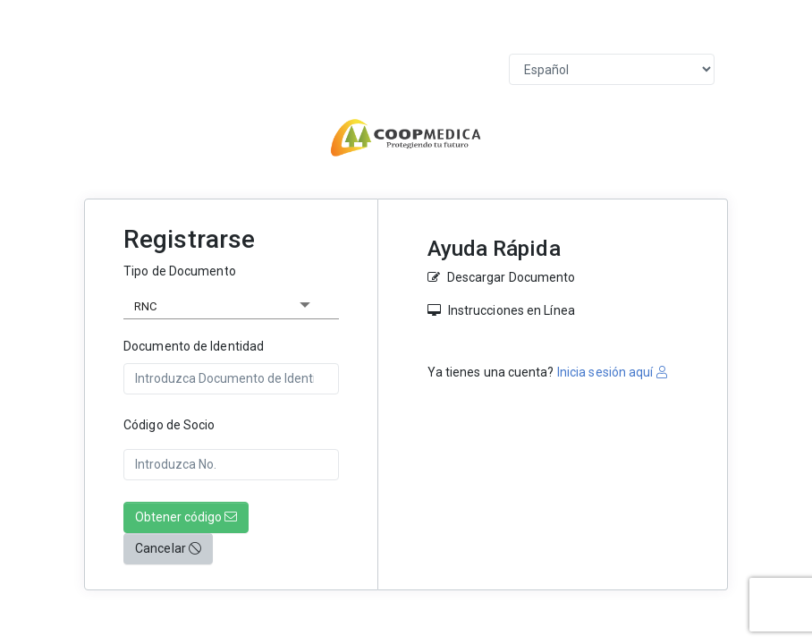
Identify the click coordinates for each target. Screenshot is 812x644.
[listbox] (231, 304)
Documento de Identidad (194, 346)
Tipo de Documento (180, 271)
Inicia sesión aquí (611, 372)
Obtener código (186, 517)
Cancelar (168, 548)
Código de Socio (169, 425)
